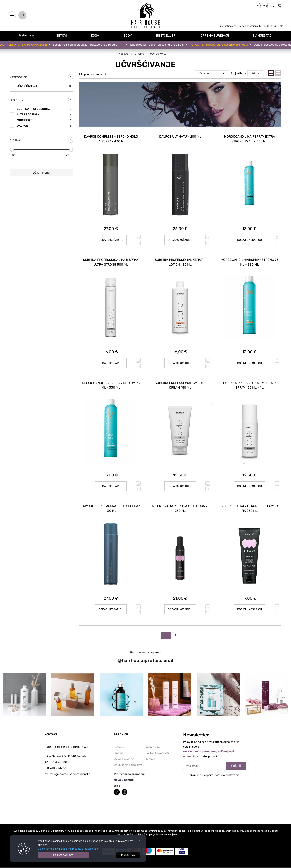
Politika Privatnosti (157, 748)
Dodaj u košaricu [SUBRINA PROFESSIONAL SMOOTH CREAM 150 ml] (180, 482)
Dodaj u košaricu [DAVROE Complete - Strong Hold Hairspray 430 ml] (111, 239)
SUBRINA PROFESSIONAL (44, 109)
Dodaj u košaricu (250, 239)
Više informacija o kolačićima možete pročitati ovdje (68, 849)
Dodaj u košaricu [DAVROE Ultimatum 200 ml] (180, 239)
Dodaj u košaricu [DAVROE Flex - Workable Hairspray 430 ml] (111, 604)
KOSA (97, 35)
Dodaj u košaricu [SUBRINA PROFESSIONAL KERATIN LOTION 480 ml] (180, 360)
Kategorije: (19, 77)
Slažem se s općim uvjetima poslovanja (215, 769)
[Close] (63, 855)
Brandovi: (17, 100)
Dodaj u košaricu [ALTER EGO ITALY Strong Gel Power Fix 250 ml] (250, 604)
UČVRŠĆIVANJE (44, 86)
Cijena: (15, 140)
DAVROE (44, 126)
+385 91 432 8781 (273, 26)
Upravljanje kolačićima (128, 759)
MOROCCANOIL (44, 120)
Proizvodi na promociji (129, 769)
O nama (119, 748)
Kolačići (119, 742)
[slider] (12, 150)
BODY (129, 35)
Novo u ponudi (124, 774)
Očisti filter (42, 173)
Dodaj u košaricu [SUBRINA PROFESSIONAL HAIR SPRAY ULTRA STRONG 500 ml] (111, 360)
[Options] (128, 855)
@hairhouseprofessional (145, 655)
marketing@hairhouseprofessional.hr (241, 26)
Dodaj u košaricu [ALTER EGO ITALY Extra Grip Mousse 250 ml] (180, 604)
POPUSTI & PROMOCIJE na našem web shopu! (220, 45)
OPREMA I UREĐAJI (216, 35)
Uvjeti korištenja (124, 753)
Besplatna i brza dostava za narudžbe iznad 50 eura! (86, 45)
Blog (117, 780)
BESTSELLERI (167, 35)
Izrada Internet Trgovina (56, 866)
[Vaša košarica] (280, 6)
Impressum (153, 742)
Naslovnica (27, 35)
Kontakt (150, 753)
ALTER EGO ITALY (44, 115)
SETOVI (64, 35)
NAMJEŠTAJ (263, 35)
